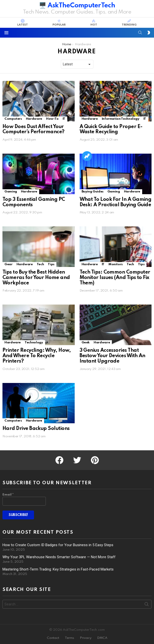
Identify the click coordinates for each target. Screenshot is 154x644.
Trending (129, 23)
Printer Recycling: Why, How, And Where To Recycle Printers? (37, 356)
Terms (69, 638)
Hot (94, 23)
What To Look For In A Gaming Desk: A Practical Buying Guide (116, 202)
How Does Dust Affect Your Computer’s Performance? (34, 130)
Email (8, 495)
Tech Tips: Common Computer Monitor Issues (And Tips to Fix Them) (115, 278)
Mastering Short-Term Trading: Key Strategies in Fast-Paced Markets (58, 569)
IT (64, 119)
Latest (23, 23)
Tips (51, 264)
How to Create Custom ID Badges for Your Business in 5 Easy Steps (58, 545)
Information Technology (121, 119)
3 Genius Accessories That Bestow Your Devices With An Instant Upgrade (112, 356)
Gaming (11, 192)
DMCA (102, 638)
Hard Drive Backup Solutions (36, 429)
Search (147, 605)
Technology (34, 343)
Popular (59, 23)
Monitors (116, 264)
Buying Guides (93, 192)
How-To (52, 119)
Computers (13, 119)
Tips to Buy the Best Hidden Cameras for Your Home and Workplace (36, 278)
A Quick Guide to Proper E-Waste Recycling (111, 130)
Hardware (34, 119)
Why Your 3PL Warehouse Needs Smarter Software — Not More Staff (59, 557)
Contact (53, 638)
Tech (40, 264)
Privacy (86, 638)
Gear (9, 264)
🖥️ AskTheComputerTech (77, 6)
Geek (86, 343)
